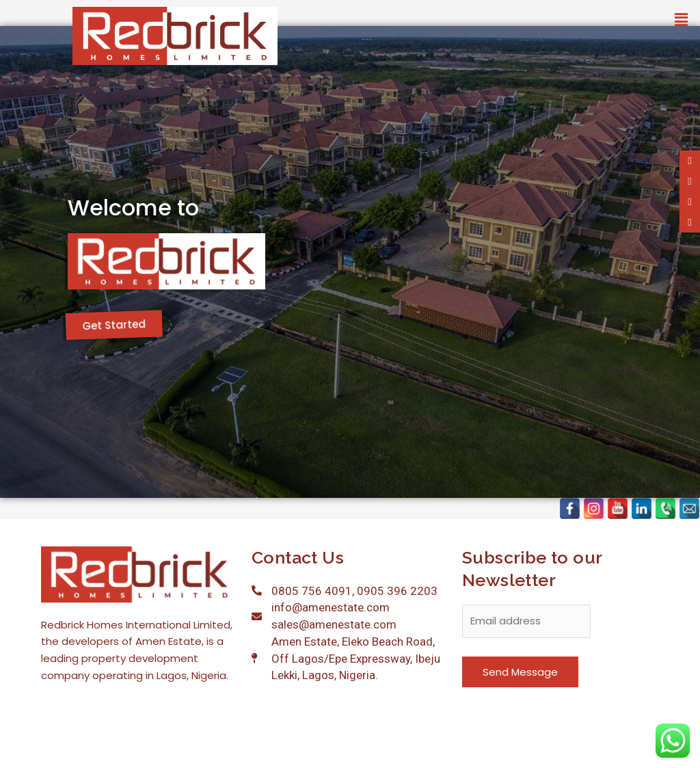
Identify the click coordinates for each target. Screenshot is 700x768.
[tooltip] (690, 161)
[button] (682, 20)
